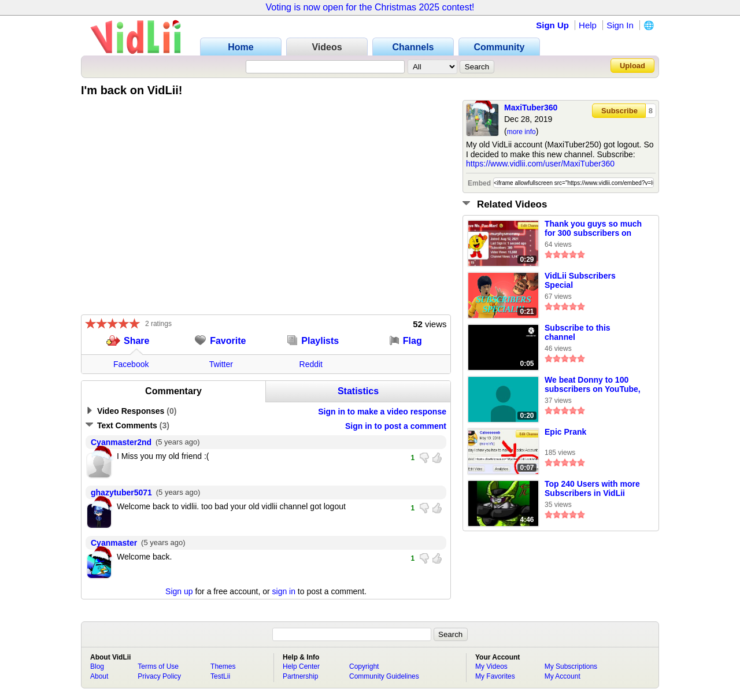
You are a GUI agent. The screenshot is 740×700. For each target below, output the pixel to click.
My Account (563, 676)
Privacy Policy (159, 676)
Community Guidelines (384, 676)
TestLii (220, 676)
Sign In (620, 25)
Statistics (358, 391)
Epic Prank (565, 432)
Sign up (179, 591)
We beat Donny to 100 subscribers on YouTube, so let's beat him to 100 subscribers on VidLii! (593, 385)
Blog (97, 666)
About (99, 676)
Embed (479, 183)
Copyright (364, 666)
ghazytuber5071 (121, 492)
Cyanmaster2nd (121, 442)
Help (588, 25)
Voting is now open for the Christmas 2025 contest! (370, 7)
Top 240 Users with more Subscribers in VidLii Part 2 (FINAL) (592, 489)
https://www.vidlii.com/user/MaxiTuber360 (540, 164)
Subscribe (619, 111)
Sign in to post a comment (396, 426)
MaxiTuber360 (531, 108)
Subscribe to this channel (578, 332)
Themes (223, 666)
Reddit (311, 364)
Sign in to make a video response (382, 412)
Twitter (221, 364)
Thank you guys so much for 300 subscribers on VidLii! (593, 229)
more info (521, 132)
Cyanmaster (114, 543)
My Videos (491, 666)
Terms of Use (158, 666)
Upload (632, 66)
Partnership (300, 676)
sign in (284, 591)
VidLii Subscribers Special (580, 280)
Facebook (131, 364)
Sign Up (552, 25)
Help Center (301, 666)
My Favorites (495, 676)
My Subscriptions (571, 666)
